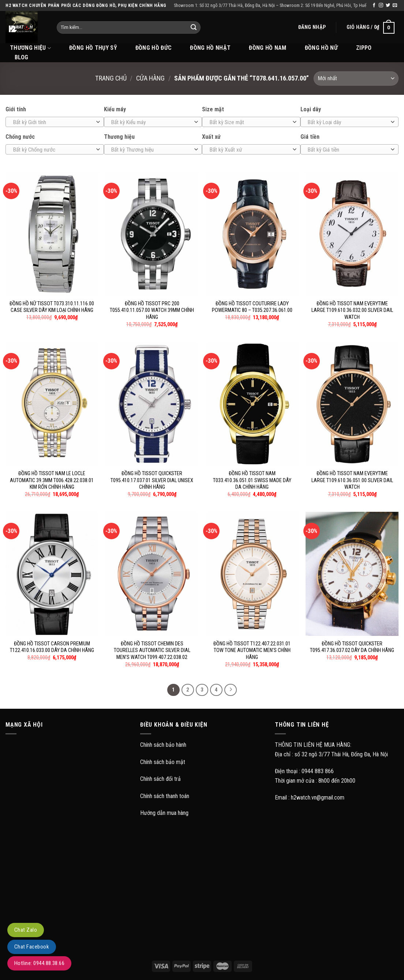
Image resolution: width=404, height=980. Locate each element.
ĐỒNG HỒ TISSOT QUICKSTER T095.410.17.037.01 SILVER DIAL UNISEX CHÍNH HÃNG (152, 480)
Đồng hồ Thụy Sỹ (93, 48)
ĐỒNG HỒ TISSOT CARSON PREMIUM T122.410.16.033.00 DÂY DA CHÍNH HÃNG (52, 647)
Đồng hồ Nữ (321, 48)
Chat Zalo (26, 930)
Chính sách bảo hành (163, 745)
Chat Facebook (32, 947)
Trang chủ (111, 78)
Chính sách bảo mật (163, 762)
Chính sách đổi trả (160, 779)
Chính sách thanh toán (165, 796)
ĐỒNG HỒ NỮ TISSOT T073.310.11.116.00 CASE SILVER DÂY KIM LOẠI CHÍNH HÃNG (52, 307)
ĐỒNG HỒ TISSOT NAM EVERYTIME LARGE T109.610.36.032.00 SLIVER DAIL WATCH (352, 310)
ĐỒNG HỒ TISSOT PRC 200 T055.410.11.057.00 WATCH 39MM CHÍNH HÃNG (152, 310)
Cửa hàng (150, 78)
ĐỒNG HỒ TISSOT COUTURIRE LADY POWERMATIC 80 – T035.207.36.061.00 (252, 307)
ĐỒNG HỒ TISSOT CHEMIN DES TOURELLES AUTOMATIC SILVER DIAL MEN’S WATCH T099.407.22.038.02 (152, 651)
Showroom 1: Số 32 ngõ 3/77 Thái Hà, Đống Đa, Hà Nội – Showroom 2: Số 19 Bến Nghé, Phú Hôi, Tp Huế (270, 5)
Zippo (364, 48)
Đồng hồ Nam (268, 48)
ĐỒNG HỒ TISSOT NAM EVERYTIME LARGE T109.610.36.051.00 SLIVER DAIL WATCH (352, 480)
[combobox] (55, 122)
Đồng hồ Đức (154, 48)
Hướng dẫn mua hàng (164, 813)
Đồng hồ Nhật (210, 48)
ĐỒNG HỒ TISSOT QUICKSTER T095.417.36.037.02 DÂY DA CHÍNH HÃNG (352, 647)
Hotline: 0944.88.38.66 (39, 963)
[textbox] (53, 122)
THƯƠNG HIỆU (30, 48)
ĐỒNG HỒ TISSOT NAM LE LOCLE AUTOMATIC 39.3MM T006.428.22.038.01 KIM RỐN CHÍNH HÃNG (52, 480)
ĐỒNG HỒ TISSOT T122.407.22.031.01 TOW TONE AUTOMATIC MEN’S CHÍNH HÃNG (252, 651)
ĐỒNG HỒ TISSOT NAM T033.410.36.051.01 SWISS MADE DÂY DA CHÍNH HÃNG (252, 480)
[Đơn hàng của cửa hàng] (356, 79)
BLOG (21, 57)
